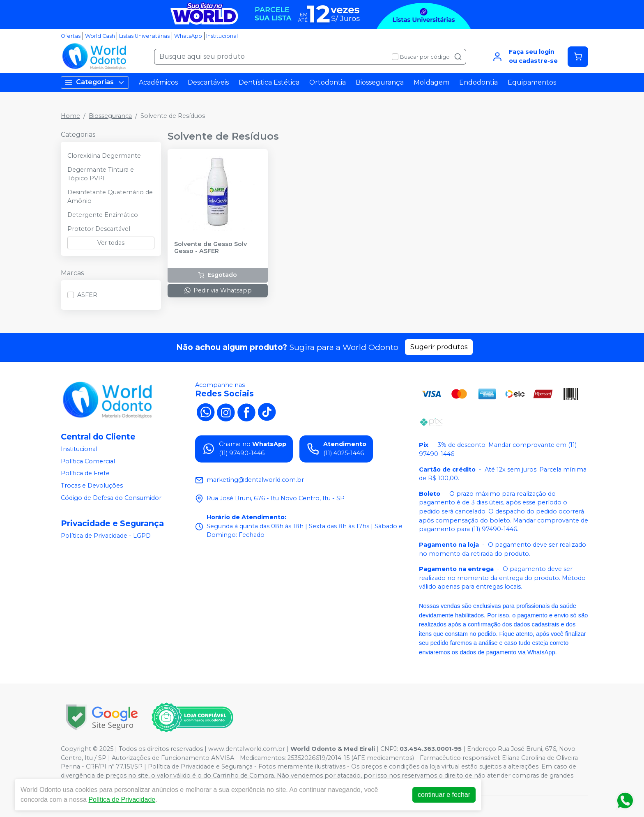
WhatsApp (188, 36)
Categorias (95, 82)
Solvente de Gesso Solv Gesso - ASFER (210, 248)
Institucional (222, 36)
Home (70, 116)
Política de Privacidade (122, 800)
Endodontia (478, 82)
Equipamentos (532, 82)
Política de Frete (85, 474)
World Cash (100, 36)
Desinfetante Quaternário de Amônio (110, 197)
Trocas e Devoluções (92, 486)
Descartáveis (208, 82)
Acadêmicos (158, 82)
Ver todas (111, 243)
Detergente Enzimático (103, 215)
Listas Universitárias (144, 36)
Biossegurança (380, 82)
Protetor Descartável (99, 229)
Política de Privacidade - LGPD (106, 536)
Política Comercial (88, 461)
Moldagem (431, 82)
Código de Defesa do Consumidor (111, 498)
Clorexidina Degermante (104, 156)
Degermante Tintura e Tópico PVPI (101, 174)
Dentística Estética (269, 82)
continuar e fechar (444, 795)
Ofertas (71, 36)
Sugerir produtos (439, 347)
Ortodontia (328, 82)
